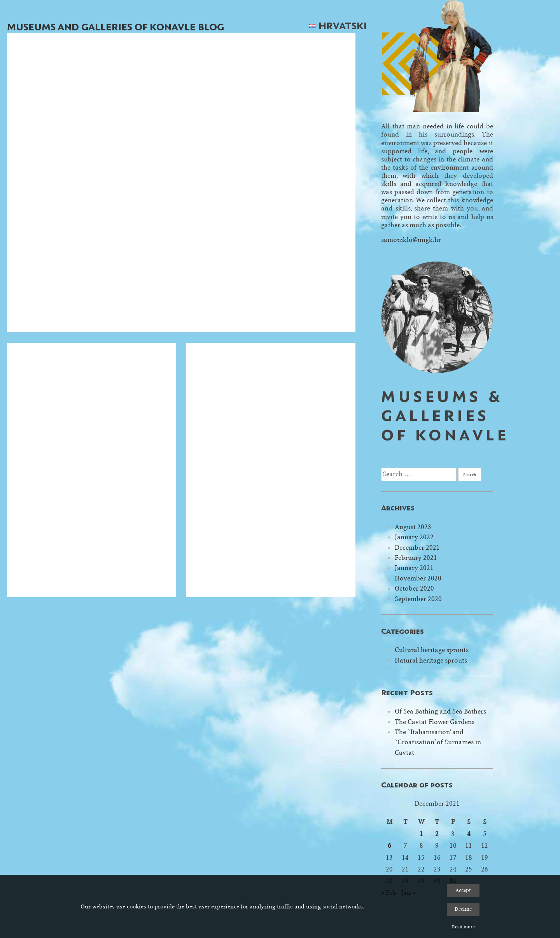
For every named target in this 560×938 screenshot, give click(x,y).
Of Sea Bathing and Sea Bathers (440, 711)
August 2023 (413, 527)
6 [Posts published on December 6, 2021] (389, 846)
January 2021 (414, 568)
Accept (463, 890)
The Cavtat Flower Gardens (435, 722)
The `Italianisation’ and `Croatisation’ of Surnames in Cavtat (438, 742)
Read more (463, 927)
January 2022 (414, 537)
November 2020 (418, 578)
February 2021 (416, 558)
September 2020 (418, 599)
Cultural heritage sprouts (432, 650)
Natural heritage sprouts (431, 660)
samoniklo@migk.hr (411, 240)
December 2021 (417, 548)
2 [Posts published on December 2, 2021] (437, 834)
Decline (463, 909)
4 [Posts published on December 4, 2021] (469, 834)
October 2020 (414, 588)
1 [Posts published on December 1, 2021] (421, 834)
